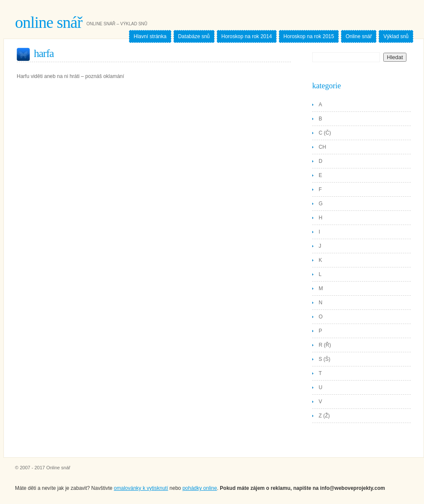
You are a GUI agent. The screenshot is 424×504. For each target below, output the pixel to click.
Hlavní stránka (150, 36)
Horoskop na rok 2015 (309, 36)
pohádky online (200, 488)
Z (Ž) (324, 416)
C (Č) (325, 133)
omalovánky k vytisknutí (141, 488)
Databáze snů (194, 36)
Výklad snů (396, 36)
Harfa (44, 53)
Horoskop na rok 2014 (247, 36)
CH (322, 147)
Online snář (49, 22)
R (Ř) (325, 345)
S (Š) (324, 359)
